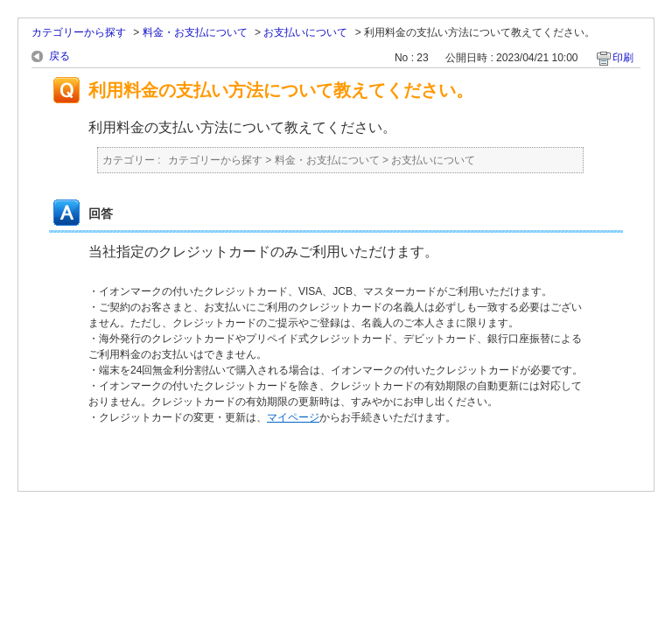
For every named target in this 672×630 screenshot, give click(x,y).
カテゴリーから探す (79, 32)
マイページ (293, 417)
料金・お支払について (195, 32)
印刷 (623, 58)
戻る (59, 56)
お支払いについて (305, 32)
